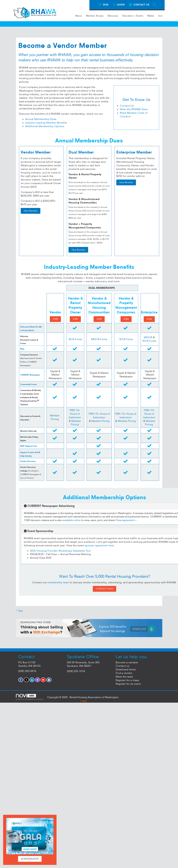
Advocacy (113, 16)
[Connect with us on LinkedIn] (32, 680)
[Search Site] (155, 5)
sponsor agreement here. (100, 545)
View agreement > (126, 520)
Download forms (126, 669)
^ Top (19, 611)
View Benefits (31, 211)
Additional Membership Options (45, 126)
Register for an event (128, 684)
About (79, 16)
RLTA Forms (75, 339)
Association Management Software (30, 697)
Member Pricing (100, 421)
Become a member (127, 662)
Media (151, 16)
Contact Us (127, 106)
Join (160, 16)
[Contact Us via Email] (49, 680)
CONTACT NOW (104, 589)
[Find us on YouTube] (43, 680)
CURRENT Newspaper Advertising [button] (51, 506)
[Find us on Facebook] (21, 680)
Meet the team (124, 677)
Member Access (95, 16)
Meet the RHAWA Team (134, 109)
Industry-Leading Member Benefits (46, 123)
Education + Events (133, 16)
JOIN (55, 319)
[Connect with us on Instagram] (38, 680)
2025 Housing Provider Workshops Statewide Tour (60, 551)
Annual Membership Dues (41, 119)
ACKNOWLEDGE (30, 859)
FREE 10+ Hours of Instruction (75, 414)
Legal (84, 701)
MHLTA (148, 337)
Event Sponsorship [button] (40, 531)
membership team (58, 582)
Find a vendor (124, 673)
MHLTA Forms (99, 339)
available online (72, 520)
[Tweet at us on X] (26, 680)
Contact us (122, 666)
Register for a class (127, 680)
